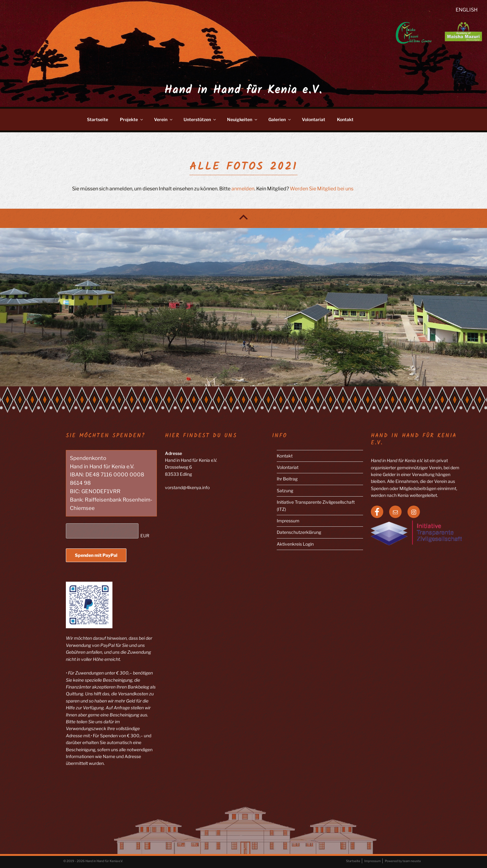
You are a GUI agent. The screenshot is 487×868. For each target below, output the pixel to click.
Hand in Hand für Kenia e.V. (243, 91)
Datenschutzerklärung (299, 532)
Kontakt (345, 119)
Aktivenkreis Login (295, 544)
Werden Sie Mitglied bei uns (322, 189)
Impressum (288, 521)
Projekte (132, 119)
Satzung (285, 491)
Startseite (98, 119)
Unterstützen (200, 119)
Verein (164, 119)
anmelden (243, 189)
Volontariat (314, 119)
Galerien (280, 119)
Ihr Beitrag (287, 479)
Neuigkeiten (243, 119)
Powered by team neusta (403, 861)
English (467, 10)
